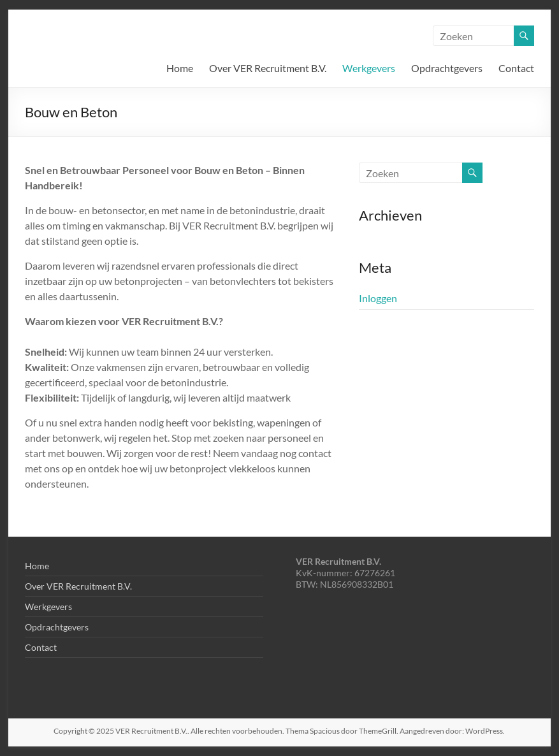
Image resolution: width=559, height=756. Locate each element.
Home (180, 68)
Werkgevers (369, 68)
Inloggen (378, 298)
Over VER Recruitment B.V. (268, 68)
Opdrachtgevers (447, 68)
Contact (516, 68)
